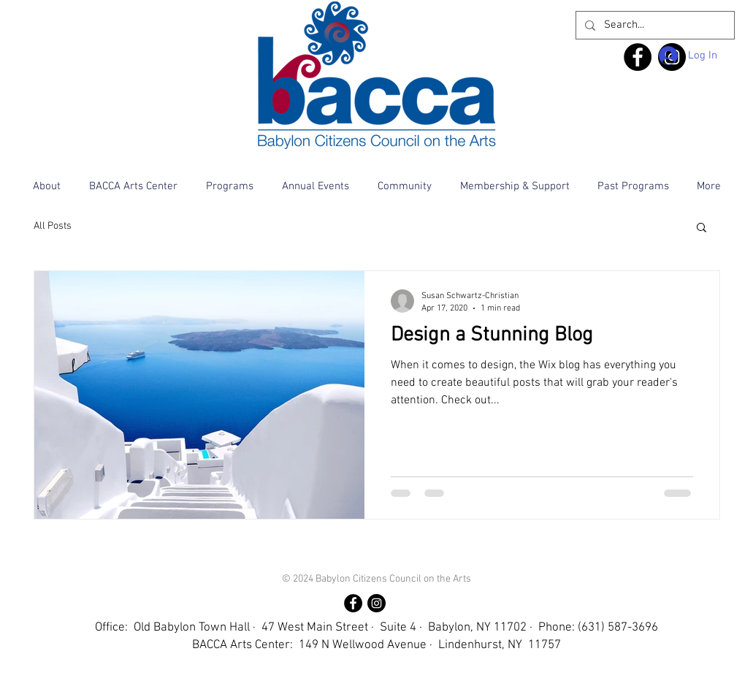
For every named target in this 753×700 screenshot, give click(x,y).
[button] (47, 187)
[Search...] (654, 25)
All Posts (53, 226)
